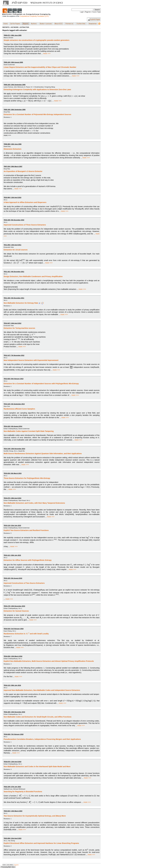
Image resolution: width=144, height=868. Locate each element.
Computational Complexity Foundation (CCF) (34, 16)
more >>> (47, 53)
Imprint (16, 865)
